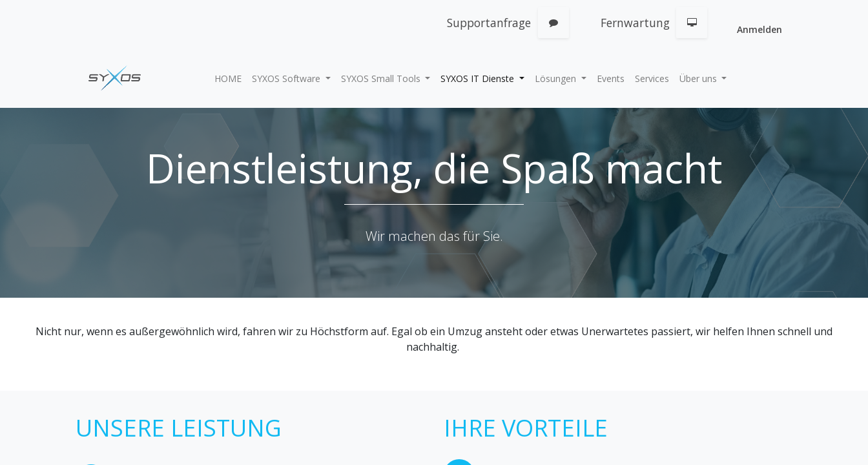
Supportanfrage (489, 23)
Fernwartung (635, 23)
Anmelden (759, 29)
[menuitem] (228, 78)
